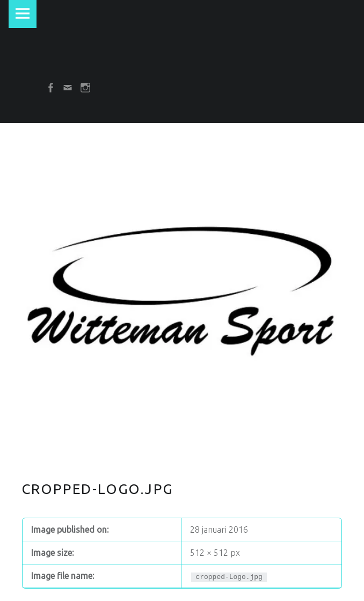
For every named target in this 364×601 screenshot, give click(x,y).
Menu (23, 14)
